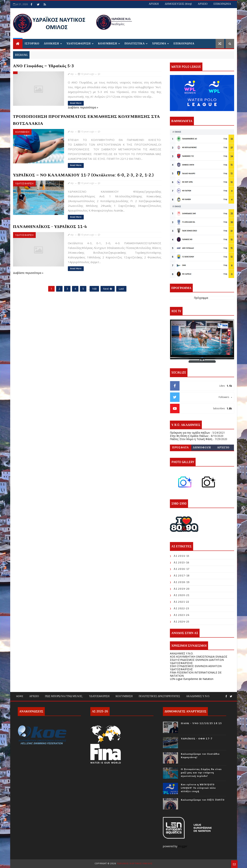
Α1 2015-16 (182, 563)
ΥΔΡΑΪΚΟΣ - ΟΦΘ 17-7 (197, 739)
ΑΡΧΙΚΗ (154, 4)
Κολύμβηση (124, 696)
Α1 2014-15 (182, 556)
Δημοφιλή (202, 448)
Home (20, 696)
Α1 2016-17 (182, 569)
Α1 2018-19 (182, 582)
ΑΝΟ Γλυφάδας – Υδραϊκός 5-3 (44, 66)
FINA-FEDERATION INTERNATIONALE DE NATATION (196, 674)
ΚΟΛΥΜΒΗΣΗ (108, 44)
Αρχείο (223, 448)
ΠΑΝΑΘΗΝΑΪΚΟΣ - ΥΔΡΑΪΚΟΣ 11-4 (50, 227)
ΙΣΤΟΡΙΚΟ (32, 44)
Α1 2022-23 (182, 608)
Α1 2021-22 (182, 602)
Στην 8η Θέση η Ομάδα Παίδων (189, 436)
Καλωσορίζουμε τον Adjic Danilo (203, 800)
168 (94, 289)
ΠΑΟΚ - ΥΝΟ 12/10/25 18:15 (201, 723)
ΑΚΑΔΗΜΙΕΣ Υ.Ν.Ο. (182, 653)
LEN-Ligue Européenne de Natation (192, 679)
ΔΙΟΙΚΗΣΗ (51, 44)
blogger (183, 846)
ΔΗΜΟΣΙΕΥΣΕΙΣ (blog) (178, 4)
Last (121, 289)
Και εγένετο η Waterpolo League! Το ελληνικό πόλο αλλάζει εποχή (198, 788)
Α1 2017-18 (182, 576)
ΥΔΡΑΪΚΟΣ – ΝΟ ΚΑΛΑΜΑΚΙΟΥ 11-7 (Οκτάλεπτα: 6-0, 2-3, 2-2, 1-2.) (83, 175)
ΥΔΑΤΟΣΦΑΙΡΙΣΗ (79, 44)
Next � (108, 289)
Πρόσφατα (181, 448)
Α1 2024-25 (182, 622)
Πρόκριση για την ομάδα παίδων (190, 433)
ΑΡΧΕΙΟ (203, 4)
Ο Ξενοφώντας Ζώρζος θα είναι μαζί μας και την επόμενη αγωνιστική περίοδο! (201, 773)
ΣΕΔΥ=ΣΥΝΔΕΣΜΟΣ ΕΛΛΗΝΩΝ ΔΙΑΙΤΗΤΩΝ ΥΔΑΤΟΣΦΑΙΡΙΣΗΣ (197, 661)
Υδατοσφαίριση (99, 696)
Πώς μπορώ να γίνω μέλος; (64, 696)
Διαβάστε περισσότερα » (83, 107)
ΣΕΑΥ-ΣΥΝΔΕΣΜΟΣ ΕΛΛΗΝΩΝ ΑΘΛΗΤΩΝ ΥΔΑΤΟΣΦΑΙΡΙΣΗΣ (196, 668)
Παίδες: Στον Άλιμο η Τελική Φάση (191, 439)
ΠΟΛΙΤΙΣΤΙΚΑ (135, 44)
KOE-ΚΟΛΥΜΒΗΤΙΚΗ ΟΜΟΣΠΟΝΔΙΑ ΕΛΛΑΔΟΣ (199, 657)
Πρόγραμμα (201, 298)
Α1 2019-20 (182, 589)
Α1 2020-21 (182, 595)
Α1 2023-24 (182, 615)
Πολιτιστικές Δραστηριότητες (159, 696)
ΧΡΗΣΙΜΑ (159, 44)
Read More (76, 103)
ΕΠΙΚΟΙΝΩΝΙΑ (222, 4)
